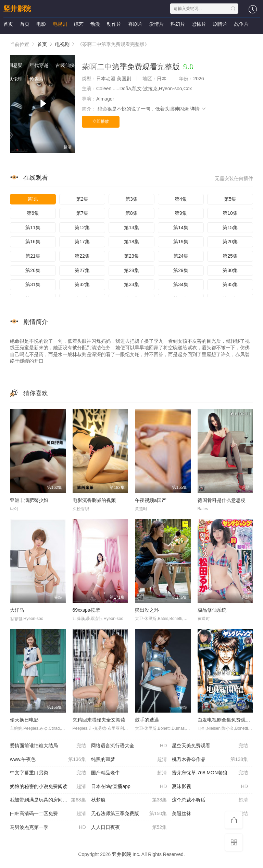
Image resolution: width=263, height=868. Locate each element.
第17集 (82, 242)
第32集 (82, 284)
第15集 (230, 227)
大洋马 (17, 610)
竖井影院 (17, 9)
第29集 (181, 270)
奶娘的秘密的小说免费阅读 (48, 787)
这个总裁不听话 (210, 800)
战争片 (241, 24)
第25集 (230, 256)
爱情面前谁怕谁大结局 (48, 746)
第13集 (131, 227)
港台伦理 (117, 65)
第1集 (33, 199)
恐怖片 (199, 24)
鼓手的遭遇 (147, 720)
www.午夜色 (48, 760)
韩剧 (67, 38)
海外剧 (124, 38)
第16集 (33, 242)
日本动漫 (39, 51)
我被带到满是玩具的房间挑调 (48, 800)
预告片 (37, 79)
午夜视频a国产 (151, 500)
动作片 (114, 24)
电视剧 (60, 24)
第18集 (131, 242)
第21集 (33, 256)
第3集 (131, 199)
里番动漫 (221, 65)
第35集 (230, 284)
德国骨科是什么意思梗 (222, 500)
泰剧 (155, 51)
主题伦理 (13, 79)
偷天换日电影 (24, 720)
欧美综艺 (225, 38)
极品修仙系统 (212, 610)
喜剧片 (135, 24)
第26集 (33, 270)
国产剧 (11, 38)
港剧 (29, 38)
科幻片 (178, 24)
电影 (41, 24)
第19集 (181, 242)
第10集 (230, 213)
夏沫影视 (210, 787)
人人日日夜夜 (129, 828)
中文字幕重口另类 (48, 773)
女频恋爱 (192, 51)
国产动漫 (13, 51)
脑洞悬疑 (13, 65)
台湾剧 (48, 38)
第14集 (181, 227)
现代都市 (91, 65)
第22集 (82, 256)
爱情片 (156, 24)
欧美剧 (102, 38)
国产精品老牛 (129, 773)
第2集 (82, 199)
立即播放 (101, 121)
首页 (8, 24)
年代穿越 (39, 65)
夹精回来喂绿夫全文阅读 (99, 720)
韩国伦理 (143, 65)
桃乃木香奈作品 (210, 760)
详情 (198, 109)
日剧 (84, 38)
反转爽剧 (218, 51)
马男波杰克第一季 (48, 828)
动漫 (95, 24)
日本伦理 (195, 65)
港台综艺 (199, 38)
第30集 (230, 270)
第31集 (33, 284)
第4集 (181, 199)
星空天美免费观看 (210, 746)
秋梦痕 (129, 800)
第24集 (181, 256)
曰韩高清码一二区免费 (48, 814)
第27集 (82, 270)
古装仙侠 (65, 65)
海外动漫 (91, 51)
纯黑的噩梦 (129, 760)
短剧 (171, 51)
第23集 (131, 256)
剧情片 (220, 24)
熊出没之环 (147, 610)
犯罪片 (115, 51)
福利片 (136, 51)
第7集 (82, 213)
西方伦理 (169, 65)
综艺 (79, 24)
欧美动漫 (65, 51)
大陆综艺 (147, 38)
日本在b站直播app (129, 787)
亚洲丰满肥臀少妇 (29, 500)
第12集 (82, 227)
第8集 (131, 213)
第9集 (181, 213)
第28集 (131, 270)
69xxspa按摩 (86, 610)
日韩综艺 (173, 38)
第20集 (230, 242)
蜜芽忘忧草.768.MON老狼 (210, 773)
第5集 (230, 199)
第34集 (181, 284)
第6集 (33, 213)
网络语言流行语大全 (129, 746)
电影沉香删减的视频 (94, 500)
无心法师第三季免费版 (129, 814)
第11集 (33, 227)
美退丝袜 (210, 814)
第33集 (131, 284)
